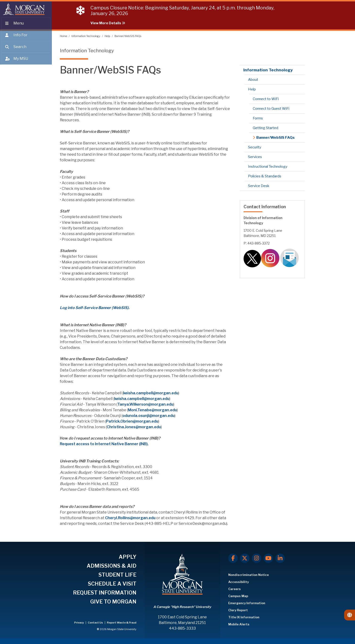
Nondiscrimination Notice (249, 575)
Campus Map (238, 596)
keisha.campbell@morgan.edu (151, 393)
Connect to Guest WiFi (271, 109)
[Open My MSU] (26, 62)
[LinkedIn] (280, 558)
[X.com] (245, 558)
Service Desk (259, 186)
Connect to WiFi (266, 99)
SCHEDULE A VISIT (112, 584)
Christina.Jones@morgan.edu (134, 427)
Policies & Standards (265, 176)
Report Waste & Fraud (122, 623)
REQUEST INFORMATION (105, 593)
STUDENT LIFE (117, 575)
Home (64, 36)
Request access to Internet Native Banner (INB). (104, 444)
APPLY (128, 557)
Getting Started (265, 128)
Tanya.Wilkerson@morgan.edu (145, 404)
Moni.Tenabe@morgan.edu (152, 410)
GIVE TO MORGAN (113, 602)
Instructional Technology (268, 167)
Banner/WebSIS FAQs (128, 36)
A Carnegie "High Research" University (182, 607)
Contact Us (96, 623)
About (253, 80)
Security (255, 147)
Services (255, 157)
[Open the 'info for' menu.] (26, 38)
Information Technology (86, 36)
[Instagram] (257, 558)
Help (108, 36)
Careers (235, 589)
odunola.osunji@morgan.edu (149, 416)
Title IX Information (244, 617)
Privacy (79, 623)
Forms (258, 118)
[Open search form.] (26, 50)
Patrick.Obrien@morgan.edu (132, 421)
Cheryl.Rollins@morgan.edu (130, 518)
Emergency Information (247, 603)
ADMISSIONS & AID (112, 566)
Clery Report (238, 610)
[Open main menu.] (26, 26)
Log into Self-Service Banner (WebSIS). (95, 308)
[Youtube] (268, 558)
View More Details (108, 23)
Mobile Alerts (239, 624)
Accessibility (239, 582)
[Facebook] (233, 558)
